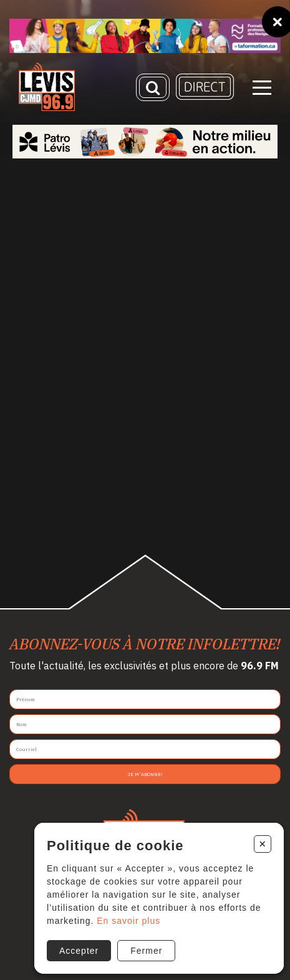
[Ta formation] (145, 36)
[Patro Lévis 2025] (145, 142)
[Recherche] (153, 87)
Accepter (79, 951)
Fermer (146, 951)
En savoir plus (128, 921)
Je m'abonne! (145, 774)
